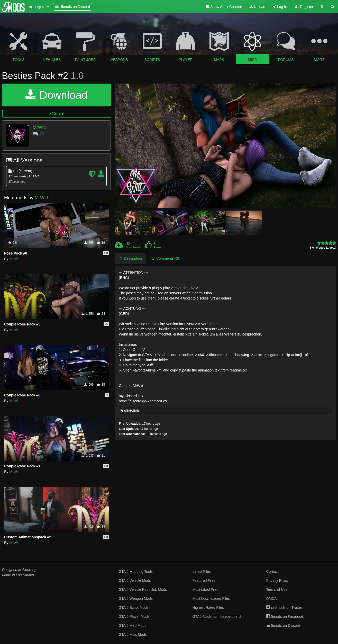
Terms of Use (277, 589)
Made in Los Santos (18, 575)
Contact (272, 572)
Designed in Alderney (19, 570)
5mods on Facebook (285, 616)
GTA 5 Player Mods (134, 616)
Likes (158, 247)
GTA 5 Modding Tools (136, 572)
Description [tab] (130, 258)
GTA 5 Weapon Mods (136, 598)
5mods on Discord (283, 626)
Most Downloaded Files (211, 598)
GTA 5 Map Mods (132, 625)
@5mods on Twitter (284, 607)
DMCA (272, 598)
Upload (257, 7)
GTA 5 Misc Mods (133, 634)
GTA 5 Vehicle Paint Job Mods (143, 589)
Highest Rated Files (208, 607)
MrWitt (39, 127)
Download (56, 95)
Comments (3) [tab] (165, 258)
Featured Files (204, 580)
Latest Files (202, 572)
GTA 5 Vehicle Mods (135, 580)
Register (304, 7)
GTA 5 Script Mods (133, 607)
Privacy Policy (277, 580)
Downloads (133, 247)
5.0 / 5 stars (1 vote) (323, 248)
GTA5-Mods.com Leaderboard (217, 616)
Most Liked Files (205, 589)
